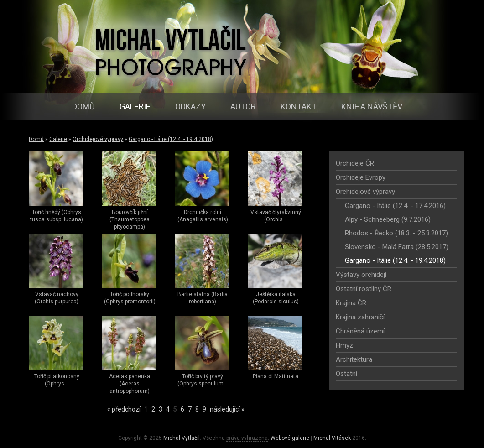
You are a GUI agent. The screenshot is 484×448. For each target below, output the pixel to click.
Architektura (354, 359)
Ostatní (346, 374)
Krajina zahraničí (360, 317)
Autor (243, 107)
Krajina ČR (351, 303)
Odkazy (190, 107)
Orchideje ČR (355, 163)
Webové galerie (290, 438)
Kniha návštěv (372, 107)
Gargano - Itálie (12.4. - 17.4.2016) (395, 206)
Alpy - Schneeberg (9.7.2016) (388, 219)
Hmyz (344, 345)
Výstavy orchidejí (361, 275)
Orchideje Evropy (361, 177)
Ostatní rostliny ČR (364, 289)
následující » (227, 409)
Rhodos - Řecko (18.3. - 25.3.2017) (396, 233)
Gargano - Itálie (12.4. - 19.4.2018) (171, 139)
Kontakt (299, 107)
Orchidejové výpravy (98, 139)
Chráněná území (360, 331)
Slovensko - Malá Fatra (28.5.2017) (397, 247)
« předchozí (124, 409)
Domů (83, 107)
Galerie (135, 107)
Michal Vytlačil (182, 438)
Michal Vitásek (332, 438)
